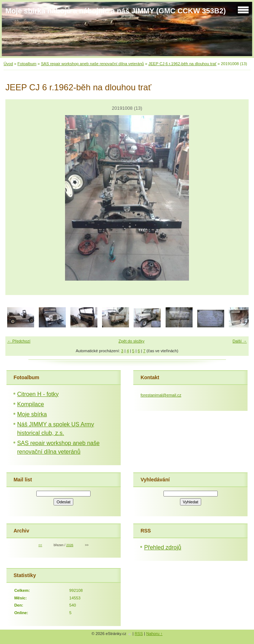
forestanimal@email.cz (161, 395)
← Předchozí (19, 341)
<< (40, 545)
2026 (70, 545)
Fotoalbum (27, 64)
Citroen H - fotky (38, 394)
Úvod (8, 64)
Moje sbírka (32, 414)
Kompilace (31, 404)
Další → (240, 341)
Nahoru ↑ (154, 634)
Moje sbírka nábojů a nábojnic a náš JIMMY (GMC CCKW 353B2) (116, 11)
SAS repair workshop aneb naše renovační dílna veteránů (93, 64)
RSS (139, 634)
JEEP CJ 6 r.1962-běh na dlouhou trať (182, 64)
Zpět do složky (131, 341)
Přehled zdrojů (163, 547)
